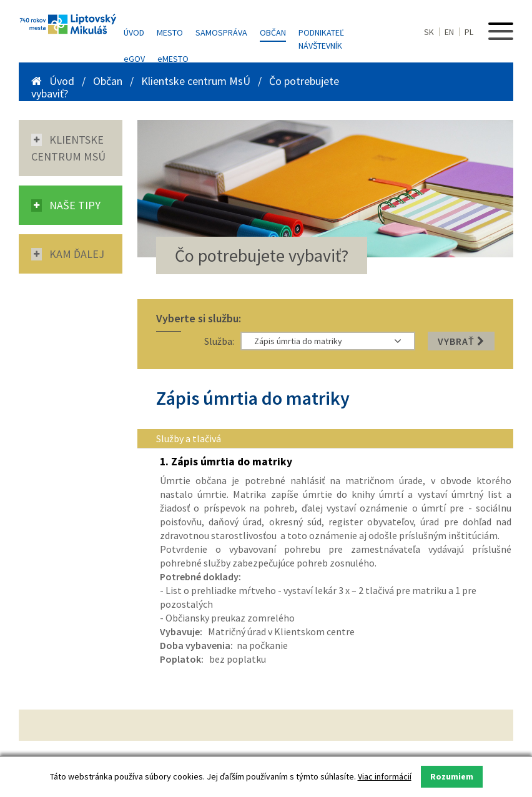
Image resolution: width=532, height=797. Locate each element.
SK (429, 32)
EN (449, 32)
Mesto (170, 32)
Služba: (219, 341)
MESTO (173, 59)
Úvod (134, 32)
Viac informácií (385, 776)
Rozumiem (452, 776)
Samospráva (221, 32)
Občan (273, 32)
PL (469, 32)
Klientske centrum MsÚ (196, 81)
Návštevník (320, 46)
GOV (134, 59)
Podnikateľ (321, 32)
